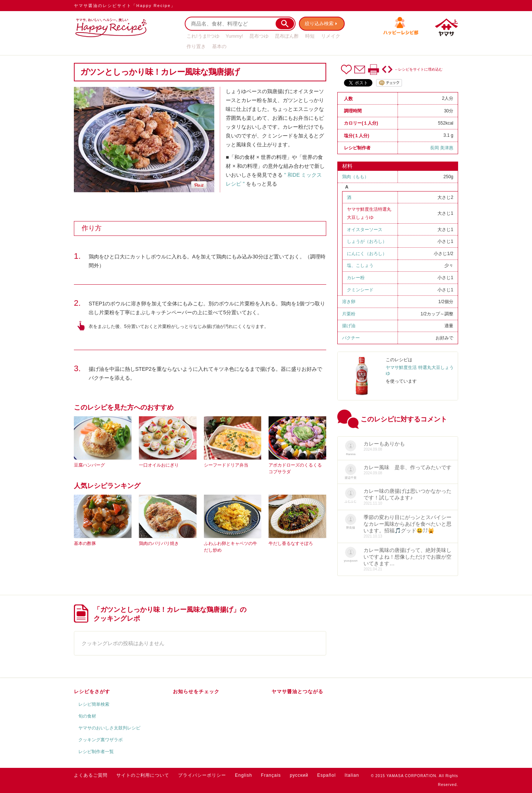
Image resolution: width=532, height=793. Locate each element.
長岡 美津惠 (442, 148)
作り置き (196, 46)
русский (299, 775)
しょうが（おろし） (367, 241)
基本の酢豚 (85, 543)
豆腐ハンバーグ (89, 465)
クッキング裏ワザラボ (100, 740)
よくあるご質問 (91, 775)
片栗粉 (349, 314)
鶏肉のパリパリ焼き (159, 543)
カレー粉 (356, 278)
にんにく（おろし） (367, 254)
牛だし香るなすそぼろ (291, 543)
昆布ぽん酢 (287, 36)
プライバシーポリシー (202, 775)
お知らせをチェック (196, 692)
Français (271, 775)
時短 (310, 36)
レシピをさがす (92, 692)
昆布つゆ (259, 36)
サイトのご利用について (143, 775)
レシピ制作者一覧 (96, 752)
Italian (352, 775)
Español (326, 775)
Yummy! (234, 36)
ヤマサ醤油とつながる (297, 692)
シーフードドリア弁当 (226, 465)
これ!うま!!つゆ (203, 36)
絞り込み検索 (320, 23)
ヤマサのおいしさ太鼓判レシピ (109, 728)
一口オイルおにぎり (159, 465)
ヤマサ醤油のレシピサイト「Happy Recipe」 (125, 6)
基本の (219, 46)
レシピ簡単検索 (94, 704)
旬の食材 (87, 716)
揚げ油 (349, 326)
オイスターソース (365, 230)
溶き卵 (349, 302)
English (243, 775)
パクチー (351, 338)
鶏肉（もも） (355, 177)
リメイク (331, 36)
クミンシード (360, 290)
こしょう (365, 265)
